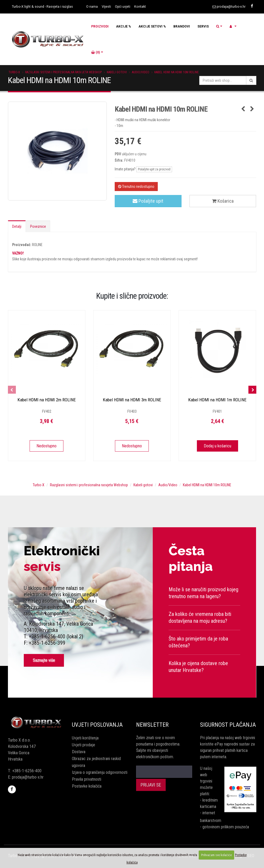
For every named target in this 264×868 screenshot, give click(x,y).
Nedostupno (47, 446)
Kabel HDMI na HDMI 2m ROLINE (47, 400)
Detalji (17, 226)
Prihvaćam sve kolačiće (216, 855)
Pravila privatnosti (87, 779)
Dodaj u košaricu (217, 446)
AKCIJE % (124, 26)
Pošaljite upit (148, 201)
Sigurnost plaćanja (228, 725)
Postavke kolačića (87, 786)
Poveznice (38, 226)
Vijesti (106, 6)
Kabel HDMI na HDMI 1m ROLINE (217, 400)
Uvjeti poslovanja (97, 725)
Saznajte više (44, 660)
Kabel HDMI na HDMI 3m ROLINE (132, 400)
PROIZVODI (100, 26)
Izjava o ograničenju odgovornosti (100, 772)
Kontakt (140, 6)
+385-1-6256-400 (27, 771)
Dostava (79, 752)
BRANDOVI (182, 26)
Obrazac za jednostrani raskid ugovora (96, 762)
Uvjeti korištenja (85, 738)
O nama (92, 6)
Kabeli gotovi (117, 72)
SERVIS (203, 26)
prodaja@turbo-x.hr (231, 6)
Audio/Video (141, 72)
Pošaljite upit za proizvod (154, 169)
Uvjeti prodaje (84, 745)
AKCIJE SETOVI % (152, 26)
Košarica (223, 201)
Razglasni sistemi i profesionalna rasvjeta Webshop (63, 72)
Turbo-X (14, 72)
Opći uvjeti (123, 6)
